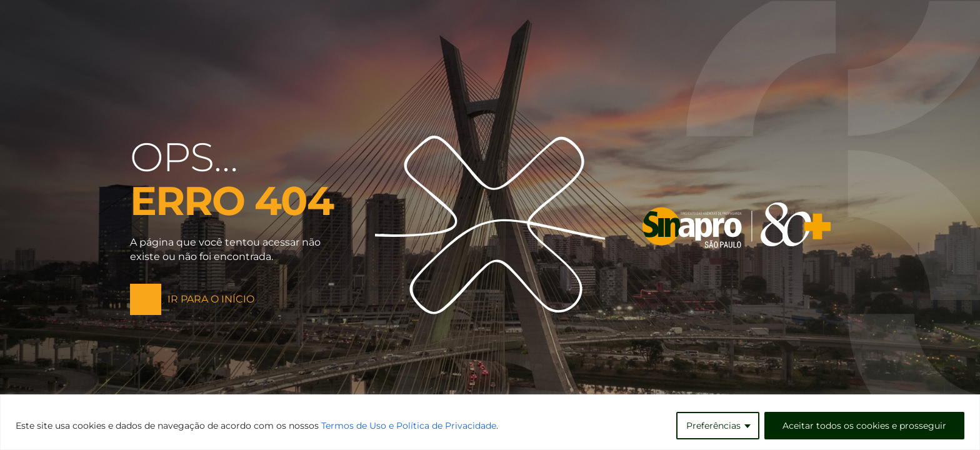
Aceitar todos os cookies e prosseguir (864, 426)
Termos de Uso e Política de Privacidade (409, 426)
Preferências (713, 426)
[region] (490, 422)
